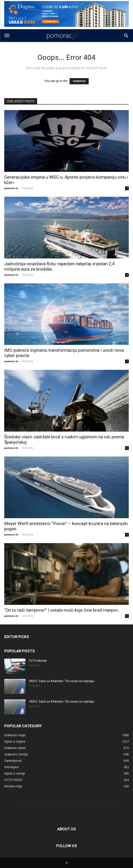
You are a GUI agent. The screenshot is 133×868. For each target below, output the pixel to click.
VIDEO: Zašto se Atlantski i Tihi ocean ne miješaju (62, 681)
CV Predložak (38, 661)
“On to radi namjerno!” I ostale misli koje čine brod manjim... (63, 610)
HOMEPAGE (79, 81)
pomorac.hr (11, 188)
